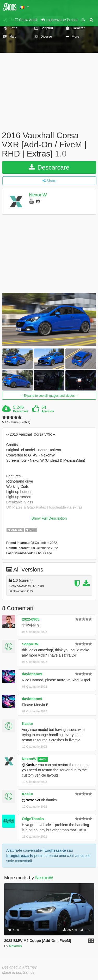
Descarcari (20, 411)
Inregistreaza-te (20, 856)
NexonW (38, 195)
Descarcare (49, 167)
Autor (43, 759)
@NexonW (31, 800)
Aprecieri (48, 411)
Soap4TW (30, 644)
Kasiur (28, 724)
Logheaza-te (55, 850)
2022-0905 (31, 619)
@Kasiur (29, 765)
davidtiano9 (32, 674)
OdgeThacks (33, 819)
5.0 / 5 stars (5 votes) (16, 422)
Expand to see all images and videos (49, 396)
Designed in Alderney (19, 967)
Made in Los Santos (18, 972)
